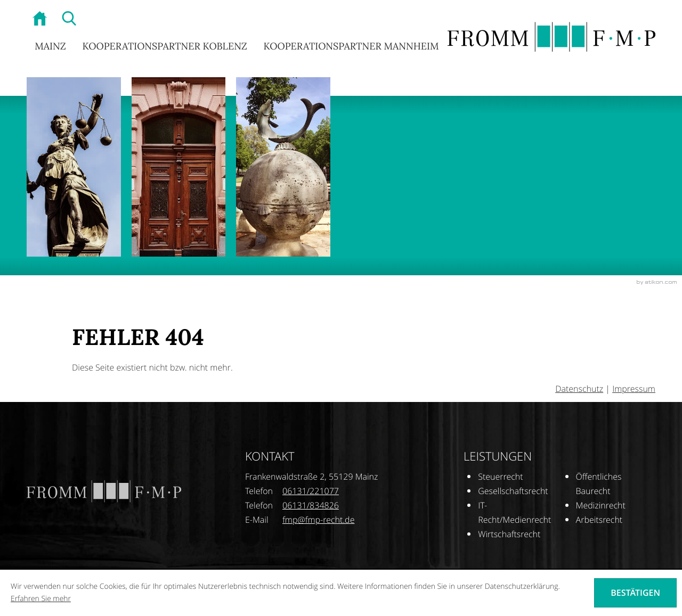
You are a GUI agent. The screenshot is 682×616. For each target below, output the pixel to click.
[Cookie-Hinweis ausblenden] (635, 593)
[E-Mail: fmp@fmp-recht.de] (318, 520)
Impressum (634, 389)
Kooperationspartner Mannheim (351, 46)
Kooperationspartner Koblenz (164, 46)
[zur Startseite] (41, 20)
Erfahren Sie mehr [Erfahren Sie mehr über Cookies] (41, 599)
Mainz (50, 46)
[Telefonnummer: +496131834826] (311, 506)
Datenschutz (579, 389)
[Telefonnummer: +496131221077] (311, 491)
